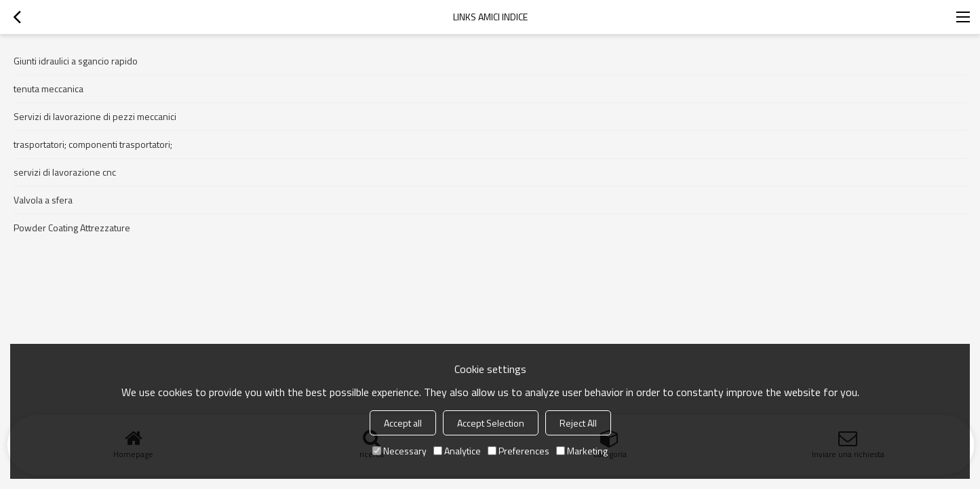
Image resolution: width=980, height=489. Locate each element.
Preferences (518, 451)
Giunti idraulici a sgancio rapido (76, 61)
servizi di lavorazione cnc (65, 172)
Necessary (399, 451)
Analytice (457, 451)
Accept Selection (491, 423)
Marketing (582, 451)
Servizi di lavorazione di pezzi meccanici (95, 116)
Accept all (403, 423)
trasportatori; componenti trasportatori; (93, 144)
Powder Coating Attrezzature (72, 228)
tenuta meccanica (48, 89)
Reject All (578, 423)
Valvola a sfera (43, 200)
